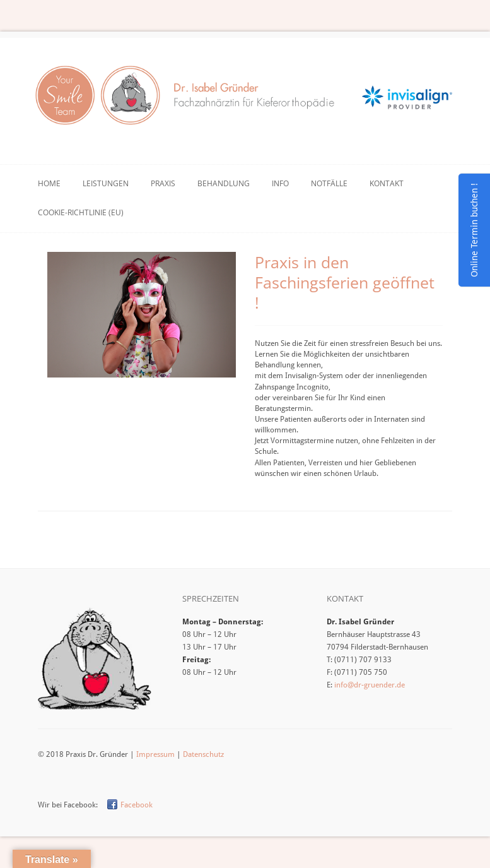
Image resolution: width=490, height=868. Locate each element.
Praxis (163, 183)
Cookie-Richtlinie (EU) (81, 212)
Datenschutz (203, 754)
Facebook (137, 805)
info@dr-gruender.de (370, 685)
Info (280, 183)
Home (49, 183)
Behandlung (224, 183)
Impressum (155, 754)
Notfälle (329, 183)
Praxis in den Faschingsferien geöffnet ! (345, 282)
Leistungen (106, 183)
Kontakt (387, 183)
